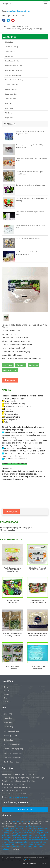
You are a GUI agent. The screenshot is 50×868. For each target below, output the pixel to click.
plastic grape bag (8, 530)
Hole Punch (9, 108)
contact (44, 864)
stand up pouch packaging (20, 821)
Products (7, 691)
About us (7, 694)
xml (15, 860)
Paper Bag (9, 118)
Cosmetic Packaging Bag (14, 70)
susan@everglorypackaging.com (19, 11)
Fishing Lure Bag (11, 89)
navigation (7, 3)
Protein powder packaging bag (16, 837)
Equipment (21, 365)
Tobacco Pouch (11, 99)
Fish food (17, 847)
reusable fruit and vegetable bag (13, 602)
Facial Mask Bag (11, 94)
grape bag (8, 714)
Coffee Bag (9, 103)
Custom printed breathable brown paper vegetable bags (12, 635)
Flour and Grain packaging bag (13, 831)
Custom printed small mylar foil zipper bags (30, 185)
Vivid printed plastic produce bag (13, 667)
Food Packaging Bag (12, 61)
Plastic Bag (9, 42)
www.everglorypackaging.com (18, 797)
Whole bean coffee (20, 840)
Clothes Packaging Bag (13, 75)
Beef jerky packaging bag (22, 835)
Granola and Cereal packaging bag (35, 828)
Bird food (9, 847)
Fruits (27, 831)
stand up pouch (10, 722)
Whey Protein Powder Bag (14, 80)
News (6, 698)
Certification (33, 365)
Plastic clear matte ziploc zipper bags (28, 239)
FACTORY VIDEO (10, 370)
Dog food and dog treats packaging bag (30, 844)
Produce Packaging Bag (20, 26)
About (25, 864)
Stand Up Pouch (11, 51)
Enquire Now (25, 809)
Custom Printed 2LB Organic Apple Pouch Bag (37, 602)
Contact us (7, 701)
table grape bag (26, 528)
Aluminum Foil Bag (12, 47)
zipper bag (8, 718)
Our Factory (8, 365)
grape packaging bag (9, 528)
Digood (28, 860)
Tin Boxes (9, 113)
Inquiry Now (10, 380)
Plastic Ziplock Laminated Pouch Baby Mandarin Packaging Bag (13, 570)
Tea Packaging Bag (12, 85)
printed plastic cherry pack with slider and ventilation (38, 634)
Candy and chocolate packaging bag (27, 833)
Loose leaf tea (23, 842)
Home (6, 26)
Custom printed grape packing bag (37, 667)
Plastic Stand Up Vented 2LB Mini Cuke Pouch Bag (38, 569)
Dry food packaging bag (23, 826)
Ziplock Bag (9, 56)
